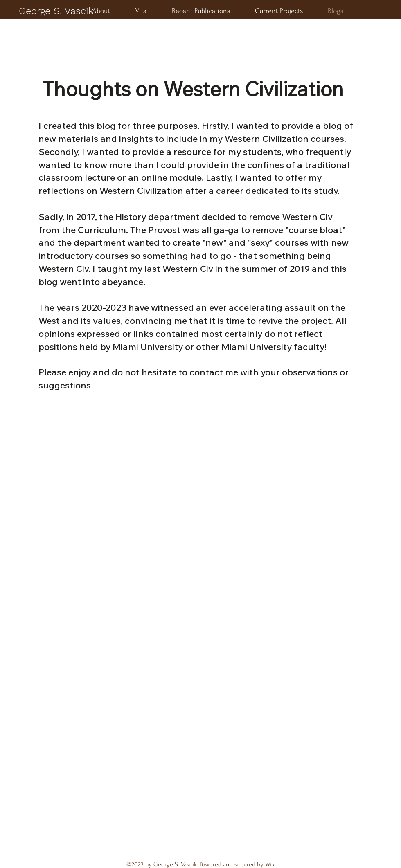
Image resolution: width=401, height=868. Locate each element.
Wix (270, 864)
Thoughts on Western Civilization (193, 89)
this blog (97, 126)
